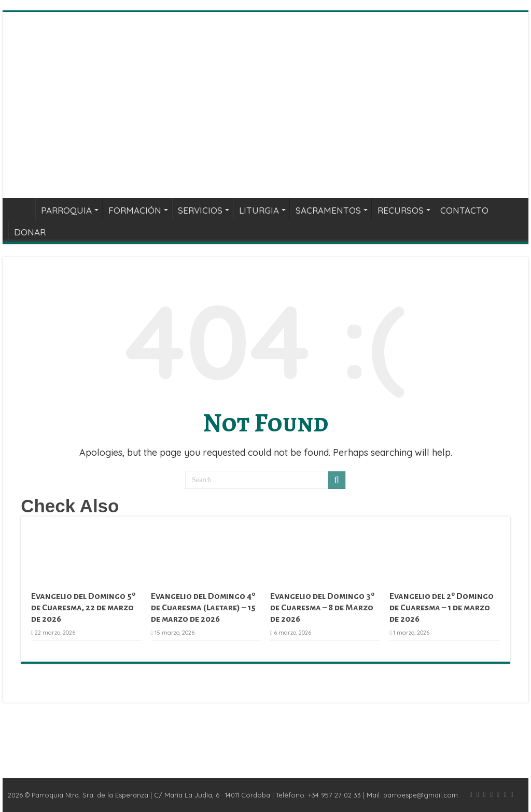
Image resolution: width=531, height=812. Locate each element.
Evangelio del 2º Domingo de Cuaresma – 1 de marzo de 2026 (442, 608)
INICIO (21, 209)
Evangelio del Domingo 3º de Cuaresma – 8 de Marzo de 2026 (322, 608)
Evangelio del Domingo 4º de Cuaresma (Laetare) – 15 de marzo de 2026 (203, 608)
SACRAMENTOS (328, 210)
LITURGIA (259, 210)
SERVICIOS (200, 210)
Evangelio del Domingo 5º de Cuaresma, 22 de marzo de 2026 (83, 608)
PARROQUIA (66, 210)
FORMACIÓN (135, 210)
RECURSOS (401, 210)
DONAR (30, 232)
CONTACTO (464, 210)
